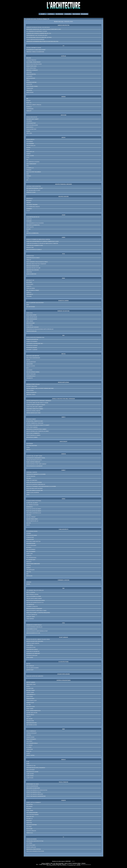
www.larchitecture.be (71, 864)
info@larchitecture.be (86, 864)
